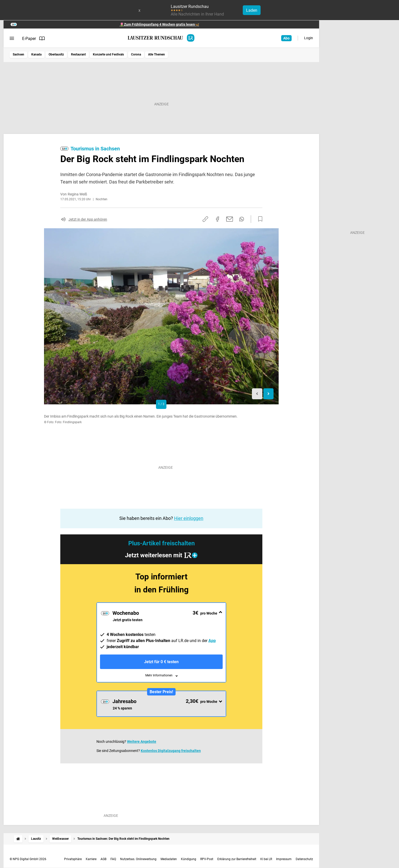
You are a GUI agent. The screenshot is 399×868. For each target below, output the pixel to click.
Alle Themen (156, 54)
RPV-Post (207, 859)
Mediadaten (169, 859)
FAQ (113, 859)
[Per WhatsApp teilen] (242, 219)
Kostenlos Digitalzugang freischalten (171, 751)
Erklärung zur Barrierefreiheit (237, 859)
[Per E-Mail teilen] (230, 219)
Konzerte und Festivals (108, 54)
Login (309, 38)
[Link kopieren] (205, 219)
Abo (286, 38)
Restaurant (78, 54)
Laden (252, 10)
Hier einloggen (189, 518)
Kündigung (189, 859)
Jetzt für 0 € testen (161, 662)
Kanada (36, 54)
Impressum (284, 859)
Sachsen (18, 54)
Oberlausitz (56, 54)
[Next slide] (269, 394)
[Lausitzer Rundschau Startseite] (161, 38)
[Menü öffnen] (12, 38)
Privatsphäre (73, 859)
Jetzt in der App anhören (88, 219)
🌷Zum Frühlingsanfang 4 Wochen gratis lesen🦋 (159, 24)
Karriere (91, 859)
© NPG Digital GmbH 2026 (28, 859)
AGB (103, 859)
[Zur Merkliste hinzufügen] (259, 219)
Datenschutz (304, 859)
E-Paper (34, 38)
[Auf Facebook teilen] (218, 219)
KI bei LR (266, 859)
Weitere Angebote (142, 742)
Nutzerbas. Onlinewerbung (138, 859)
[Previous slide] (257, 394)
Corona (136, 54)
